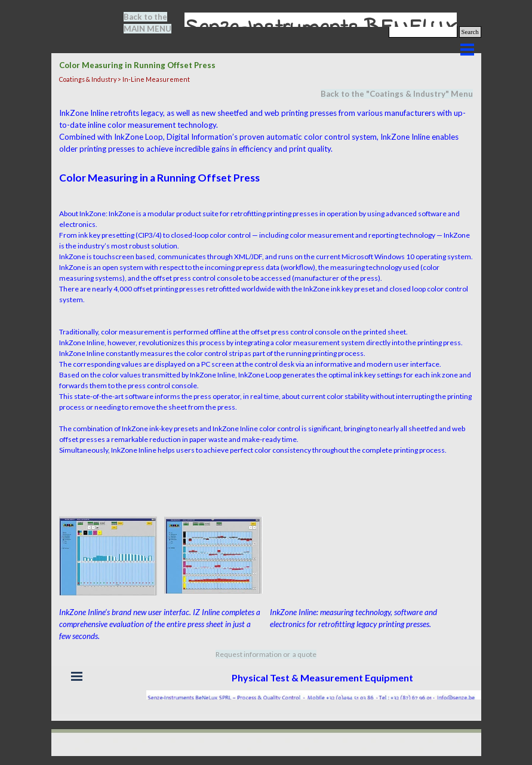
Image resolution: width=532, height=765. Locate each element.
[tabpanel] (155, 23)
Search (470, 32)
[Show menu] (468, 50)
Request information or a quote (266, 654)
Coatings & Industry (408, 94)
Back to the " (345, 94)
